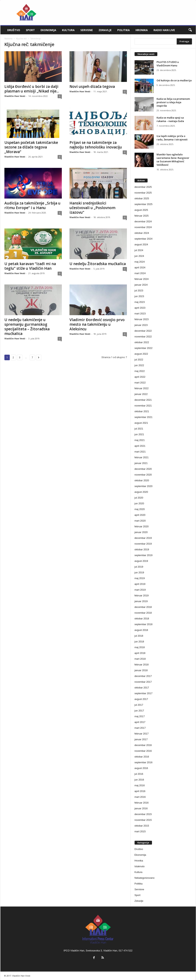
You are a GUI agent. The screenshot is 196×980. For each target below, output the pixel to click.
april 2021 (140, 446)
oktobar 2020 (142, 480)
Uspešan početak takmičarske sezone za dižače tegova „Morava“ (31, 147)
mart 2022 (140, 383)
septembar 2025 (144, 204)
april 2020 (140, 515)
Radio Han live (164, 30)
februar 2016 (142, 803)
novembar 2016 (143, 751)
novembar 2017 (143, 682)
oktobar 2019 (142, 549)
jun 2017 (139, 711)
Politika (124, 30)
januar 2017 (141, 739)
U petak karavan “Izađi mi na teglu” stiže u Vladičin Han (30, 266)
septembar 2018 (144, 624)
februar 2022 (142, 388)
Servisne (87, 30)
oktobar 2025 (142, 198)
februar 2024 (142, 279)
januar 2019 (141, 601)
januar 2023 (141, 325)
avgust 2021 (141, 423)
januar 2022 (141, 394)
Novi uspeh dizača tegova (92, 87)
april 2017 (140, 722)
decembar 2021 (143, 400)
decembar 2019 (143, 538)
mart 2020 (140, 521)
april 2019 (140, 584)
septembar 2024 (144, 239)
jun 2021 (139, 434)
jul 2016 (139, 774)
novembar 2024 (143, 227)
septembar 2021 (144, 417)
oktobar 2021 (142, 411)
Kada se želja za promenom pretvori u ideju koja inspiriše (173, 102)
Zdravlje (105, 30)
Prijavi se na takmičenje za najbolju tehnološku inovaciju (96, 145)
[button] (190, 30)
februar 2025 (142, 216)
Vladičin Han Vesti (15, 96)
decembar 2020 (143, 469)
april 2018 (140, 653)
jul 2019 (139, 567)
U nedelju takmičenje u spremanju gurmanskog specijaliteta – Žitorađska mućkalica (27, 327)
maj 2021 (140, 440)
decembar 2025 (143, 187)
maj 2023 (140, 302)
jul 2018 (139, 636)
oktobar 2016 (142, 757)
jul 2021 (139, 429)
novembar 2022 (143, 337)
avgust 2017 (141, 699)
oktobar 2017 (142, 688)
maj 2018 (140, 647)
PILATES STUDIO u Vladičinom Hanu (168, 64)
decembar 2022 (143, 331)
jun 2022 (139, 365)
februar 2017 (142, 734)
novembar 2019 (143, 544)
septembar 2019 (144, 555)
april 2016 (140, 791)
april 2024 (140, 267)
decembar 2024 (143, 221)
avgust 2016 (141, 768)
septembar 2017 (144, 693)
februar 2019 (142, 596)
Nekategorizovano (145, 878)
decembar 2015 (143, 814)
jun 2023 (139, 296)
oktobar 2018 (142, 619)
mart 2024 (140, 273)
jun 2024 (139, 256)
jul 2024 (139, 250)
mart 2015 (140, 831)
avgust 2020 (141, 492)
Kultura (68, 30)
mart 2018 (140, 659)
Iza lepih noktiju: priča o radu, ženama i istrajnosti (172, 138)
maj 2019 (140, 578)
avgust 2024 (141, 244)
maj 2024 (140, 262)
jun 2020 (139, 503)
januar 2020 (141, 532)
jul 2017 (139, 705)
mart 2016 (140, 797)
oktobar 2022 (142, 342)
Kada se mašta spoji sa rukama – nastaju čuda (170, 119)
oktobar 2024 (142, 233)
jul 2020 (139, 498)
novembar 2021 (143, 406)
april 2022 (140, 377)
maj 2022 (140, 371)
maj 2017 (140, 716)
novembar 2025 (143, 193)
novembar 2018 (143, 613)
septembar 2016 (144, 762)
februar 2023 (142, 319)
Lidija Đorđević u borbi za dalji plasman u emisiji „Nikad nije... (32, 89)
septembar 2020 (144, 486)
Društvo (14, 30)
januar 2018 (141, 670)
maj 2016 (140, 785)
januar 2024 (141, 285)
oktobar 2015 (142, 826)
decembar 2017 (143, 676)
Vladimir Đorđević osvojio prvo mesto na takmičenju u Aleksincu (97, 324)
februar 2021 (142, 457)
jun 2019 (139, 572)
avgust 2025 (141, 210)
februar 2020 (142, 526)
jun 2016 (139, 780)
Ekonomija (48, 30)
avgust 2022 (141, 354)
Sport (30, 30)
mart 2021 (140, 452)
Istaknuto (140, 866)
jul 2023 (139, 291)
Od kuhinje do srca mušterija (174, 80)
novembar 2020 (143, 475)
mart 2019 (140, 590)
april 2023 (140, 308)
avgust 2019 (141, 561)
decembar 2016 (143, 745)
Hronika (142, 30)
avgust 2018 (141, 630)
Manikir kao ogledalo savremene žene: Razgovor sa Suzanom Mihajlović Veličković (173, 160)
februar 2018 (142, 665)
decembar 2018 (143, 607)
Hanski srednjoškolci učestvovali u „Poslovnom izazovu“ (92, 208)
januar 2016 (141, 808)
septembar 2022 (144, 348)
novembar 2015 (143, 820)
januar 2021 (141, 463)
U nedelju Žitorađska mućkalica (98, 264)
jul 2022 (139, 360)
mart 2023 (140, 314)
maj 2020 (140, 509)
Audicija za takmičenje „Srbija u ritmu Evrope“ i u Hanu (32, 205)
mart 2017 (140, 728)
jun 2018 (139, 642)
